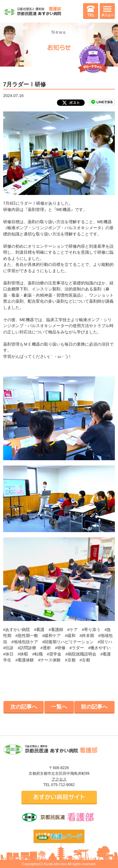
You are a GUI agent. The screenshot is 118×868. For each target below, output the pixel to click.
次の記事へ (24, 707)
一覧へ (59, 707)
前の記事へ (94, 707)
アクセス (59, 779)
